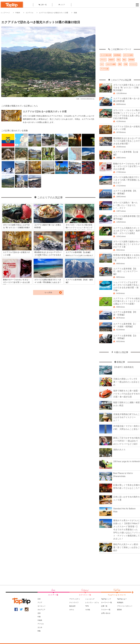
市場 (126, 64)
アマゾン (103, 60)
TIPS (87, 606)
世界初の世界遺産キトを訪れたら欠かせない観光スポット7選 (127, 258)
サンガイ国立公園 (106, 55)
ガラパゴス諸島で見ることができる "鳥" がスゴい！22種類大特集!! (127, 88)
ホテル (72, 610)
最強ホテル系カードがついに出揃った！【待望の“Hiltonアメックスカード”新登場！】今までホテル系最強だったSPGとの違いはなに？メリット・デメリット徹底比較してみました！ (127, 530)
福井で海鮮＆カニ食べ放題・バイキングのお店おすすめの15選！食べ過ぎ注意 (127, 394)
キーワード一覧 (107, 603)
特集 (39, 631)
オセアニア (41, 610)
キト (102, 64)
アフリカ (41, 624)
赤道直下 (111, 60)
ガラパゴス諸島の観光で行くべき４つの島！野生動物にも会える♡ (127, 180)
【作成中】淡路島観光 (123, 367)
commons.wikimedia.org (87, 99)
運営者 (119, 610)
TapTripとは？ (122, 599)
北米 (39, 613)
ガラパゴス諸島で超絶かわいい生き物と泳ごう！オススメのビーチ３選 (127, 244)
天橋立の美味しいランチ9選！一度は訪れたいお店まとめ (127, 382)
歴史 (120, 64)
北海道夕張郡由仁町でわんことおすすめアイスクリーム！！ (127, 417)
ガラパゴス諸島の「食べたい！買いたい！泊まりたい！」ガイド (125, 205)
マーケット (133, 64)
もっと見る (48, 292)
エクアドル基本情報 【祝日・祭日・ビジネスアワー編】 (125, 271)
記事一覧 (43, 5)
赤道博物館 (117, 55)
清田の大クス (119, 450)
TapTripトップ (106, 599)
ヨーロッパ (41, 606)
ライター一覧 (106, 610)
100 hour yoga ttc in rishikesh (127, 461)
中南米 (18, 13)
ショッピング (90, 599)
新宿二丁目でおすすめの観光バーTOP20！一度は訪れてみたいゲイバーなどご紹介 (127, 441)
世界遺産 (131, 60)
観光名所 (72, 606)
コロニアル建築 (111, 64)
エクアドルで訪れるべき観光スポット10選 (54, 13)
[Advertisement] (120, 32)
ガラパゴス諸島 (128, 55)
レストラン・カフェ (92, 603)
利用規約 (120, 603)
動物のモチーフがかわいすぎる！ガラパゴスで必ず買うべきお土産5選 (127, 166)
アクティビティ (75, 599)
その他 (88, 610)
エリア (62, 5)
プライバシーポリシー (125, 606)
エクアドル (30, 13)
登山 (119, 60)
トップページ (5, 13)
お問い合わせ (106, 613)
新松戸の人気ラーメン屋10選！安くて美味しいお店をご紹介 (127, 547)
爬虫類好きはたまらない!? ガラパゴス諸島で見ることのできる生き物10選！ (127, 141)
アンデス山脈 (104, 69)
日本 (39, 599)
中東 (39, 617)
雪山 (124, 60)
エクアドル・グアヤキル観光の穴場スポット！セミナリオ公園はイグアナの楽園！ (127, 301)
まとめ (40, 627)
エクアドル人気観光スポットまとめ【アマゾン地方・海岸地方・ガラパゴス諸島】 (127, 231)
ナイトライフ (74, 603)
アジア (40, 603)
